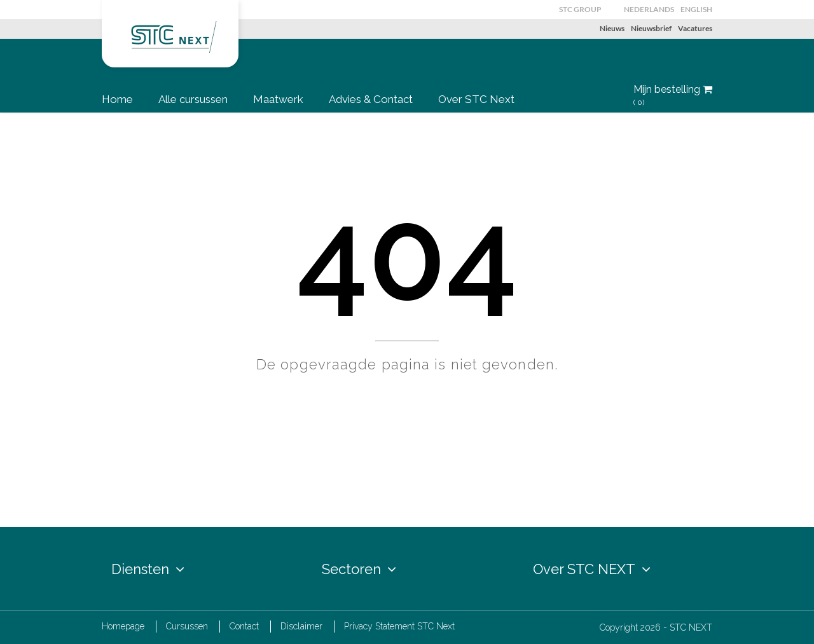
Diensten (148, 569)
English (696, 9)
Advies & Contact (371, 99)
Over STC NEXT (592, 569)
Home (117, 99)
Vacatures (695, 28)
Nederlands (649, 9)
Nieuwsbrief (651, 28)
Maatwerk (278, 99)
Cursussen (187, 626)
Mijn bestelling (673, 95)
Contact (244, 626)
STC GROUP (580, 9)
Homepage (123, 626)
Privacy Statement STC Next (399, 626)
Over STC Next (476, 99)
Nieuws (612, 28)
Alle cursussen (193, 99)
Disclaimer (301, 626)
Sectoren (359, 569)
